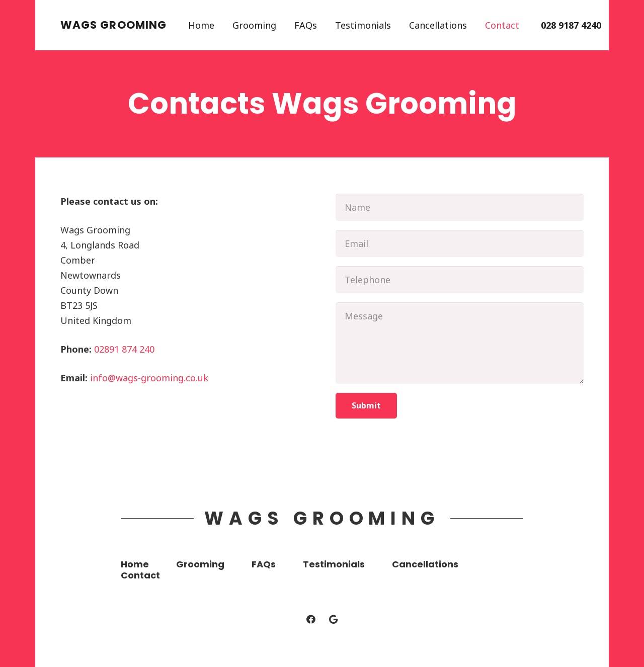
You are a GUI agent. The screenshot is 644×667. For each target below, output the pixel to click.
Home (135, 564)
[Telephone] (460, 280)
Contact (140, 575)
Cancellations (425, 564)
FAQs (264, 564)
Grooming (200, 564)
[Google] (333, 619)
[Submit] (366, 406)
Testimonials (334, 564)
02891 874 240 (124, 349)
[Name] (460, 207)
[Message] (460, 343)
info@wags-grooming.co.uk (149, 378)
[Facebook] (311, 619)
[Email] (460, 243)
